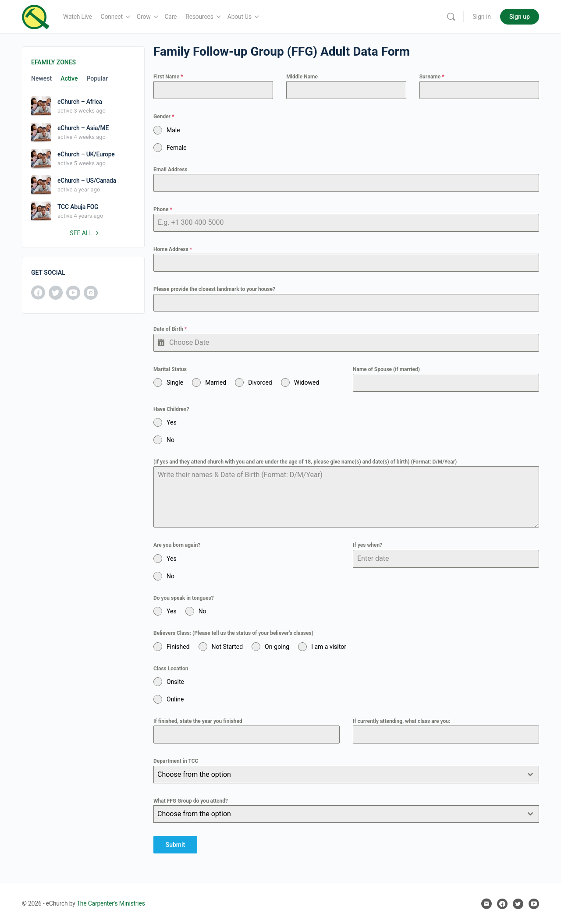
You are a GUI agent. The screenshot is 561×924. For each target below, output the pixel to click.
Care (171, 17)
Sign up (520, 17)
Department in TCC (176, 761)
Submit (176, 845)
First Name (168, 77)
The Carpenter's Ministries (111, 903)
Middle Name (302, 77)
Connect (112, 17)
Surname (432, 77)
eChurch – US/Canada (87, 181)
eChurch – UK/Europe (86, 154)
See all (85, 233)
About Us (240, 17)
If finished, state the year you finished (198, 721)
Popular (97, 79)
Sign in (482, 17)
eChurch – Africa (80, 102)
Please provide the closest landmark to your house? (214, 289)
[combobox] (346, 775)
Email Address (170, 170)
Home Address (173, 249)
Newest (41, 79)
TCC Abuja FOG (78, 207)
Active (69, 79)
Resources (199, 17)
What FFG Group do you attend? (191, 801)
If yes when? (367, 545)
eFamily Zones (53, 62)
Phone (163, 209)
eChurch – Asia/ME (83, 128)
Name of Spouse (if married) (386, 369)
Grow (144, 17)
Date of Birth (170, 329)
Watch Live (78, 17)
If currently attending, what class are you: (401, 721)
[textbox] (338, 775)
